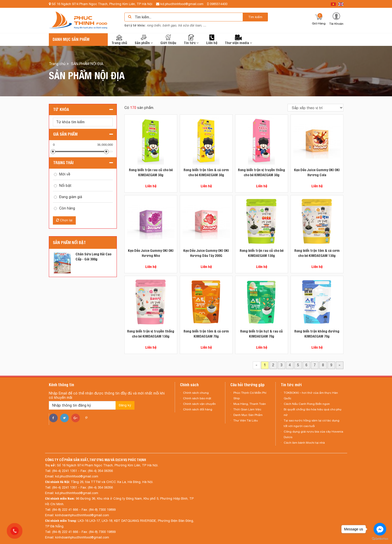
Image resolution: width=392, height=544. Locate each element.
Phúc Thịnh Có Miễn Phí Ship (250, 396)
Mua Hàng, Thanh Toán (250, 404)
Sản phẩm (144, 40)
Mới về (65, 174)
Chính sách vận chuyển (199, 404)
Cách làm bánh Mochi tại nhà (304, 443)
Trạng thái (63, 163)
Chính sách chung (196, 393)
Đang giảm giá (71, 197)
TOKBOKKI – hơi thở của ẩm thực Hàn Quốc (311, 396)
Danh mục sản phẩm (71, 39)
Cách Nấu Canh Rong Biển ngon (307, 404)
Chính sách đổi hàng (198, 409)
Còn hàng (67, 208)
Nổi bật (65, 186)
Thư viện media (238, 40)
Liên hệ (212, 40)
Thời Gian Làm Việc (247, 409)
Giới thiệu (168, 40)
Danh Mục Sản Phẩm (248, 415)
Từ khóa (61, 110)
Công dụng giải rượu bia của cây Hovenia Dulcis (313, 434)
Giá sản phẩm (65, 134)
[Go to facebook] (380, 529)
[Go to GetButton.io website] (380, 539)
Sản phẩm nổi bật (69, 243)
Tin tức (191, 40)
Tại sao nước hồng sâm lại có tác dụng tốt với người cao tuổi (312, 423)
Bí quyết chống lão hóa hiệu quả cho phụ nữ (313, 412)
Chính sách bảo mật (197, 398)
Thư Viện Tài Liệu (246, 420)
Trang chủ (119, 40)
